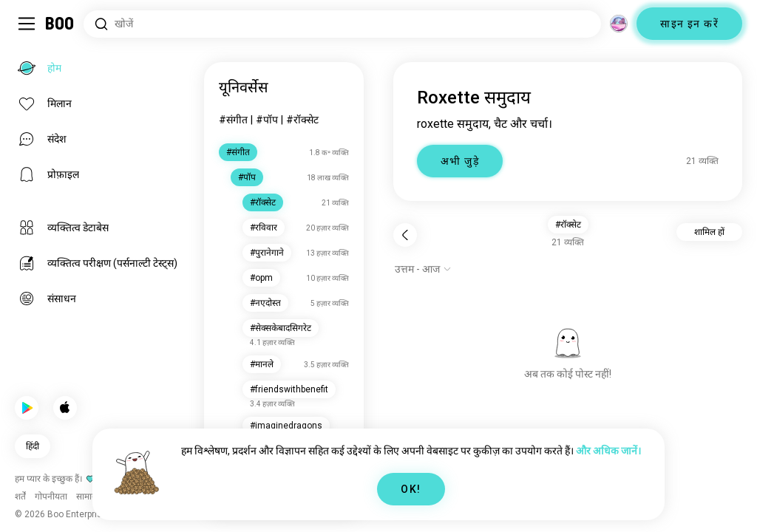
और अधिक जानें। (608, 451)
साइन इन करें (689, 24)
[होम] (60, 24)
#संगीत (233, 120)
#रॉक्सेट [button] (568, 225)
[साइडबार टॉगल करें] (27, 24)
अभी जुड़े (460, 161)
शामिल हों (709, 232)
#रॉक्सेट (302, 120)
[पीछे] (405, 235)
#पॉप (267, 120)
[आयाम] (619, 24)
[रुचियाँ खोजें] (342, 24)
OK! (411, 489)
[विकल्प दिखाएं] (423, 269)
